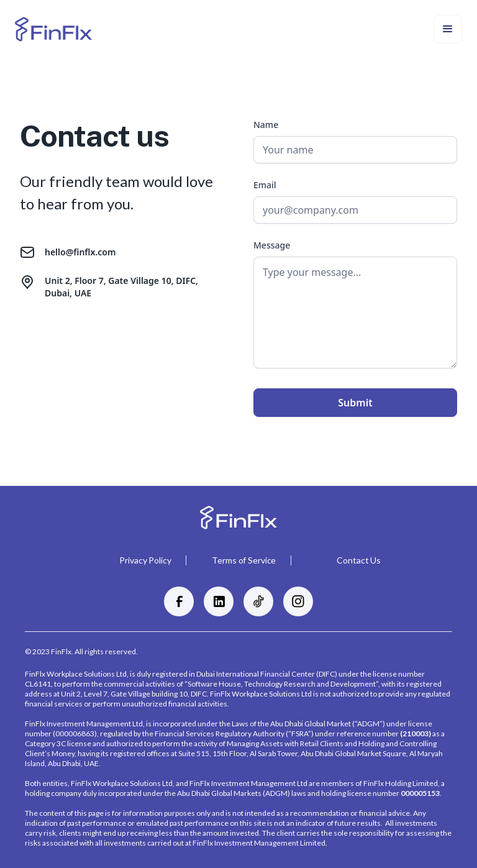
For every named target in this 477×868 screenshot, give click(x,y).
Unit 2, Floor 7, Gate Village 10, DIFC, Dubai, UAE (121, 287)
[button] (448, 29)
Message (272, 245)
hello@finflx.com (80, 252)
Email (265, 185)
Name (266, 125)
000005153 (420, 793)
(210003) (416, 733)
